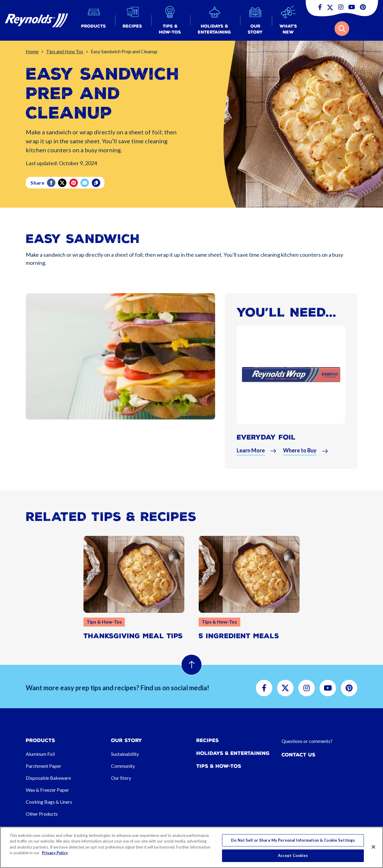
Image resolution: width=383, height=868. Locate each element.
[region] (191, 847)
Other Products (42, 814)
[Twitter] (63, 183)
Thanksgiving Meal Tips (133, 636)
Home (32, 51)
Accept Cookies (293, 855)
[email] (85, 183)
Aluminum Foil (40, 754)
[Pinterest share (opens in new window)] (74, 183)
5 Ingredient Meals (239, 636)
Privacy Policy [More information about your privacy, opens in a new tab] (55, 853)
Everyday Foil (266, 437)
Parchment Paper (44, 766)
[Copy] (96, 183)
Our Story (121, 778)
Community (123, 766)
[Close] (373, 847)
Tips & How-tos (219, 766)
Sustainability (125, 754)
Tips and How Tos (65, 51)
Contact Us (298, 755)
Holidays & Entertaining (233, 753)
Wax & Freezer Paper (47, 790)
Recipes (208, 740)
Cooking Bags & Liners (49, 802)
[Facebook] (52, 183)
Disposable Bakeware (48, 778)
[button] (94, 20)
